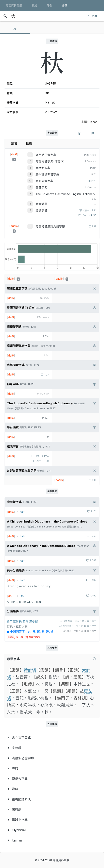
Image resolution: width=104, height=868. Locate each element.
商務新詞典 (43, 168)
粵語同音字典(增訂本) (50, 161)
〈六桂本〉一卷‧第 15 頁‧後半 (79, 626)
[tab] (15, 29)
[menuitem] (52, 738)
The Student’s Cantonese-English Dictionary (65, 194)
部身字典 (41, 188)
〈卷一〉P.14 (89, 210)
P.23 (94, 181)
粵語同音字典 (44, 181)
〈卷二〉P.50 (89, 215)
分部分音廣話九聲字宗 (50, 226)
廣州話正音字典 (46, 155)
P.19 (94, 226)
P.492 (93, 580)
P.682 (93, 560)
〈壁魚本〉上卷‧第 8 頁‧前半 (79, 621)
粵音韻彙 (41, 204)
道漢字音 (41, 210)
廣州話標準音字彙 (47, 175)
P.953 (93, 536)
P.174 (93, 511)
